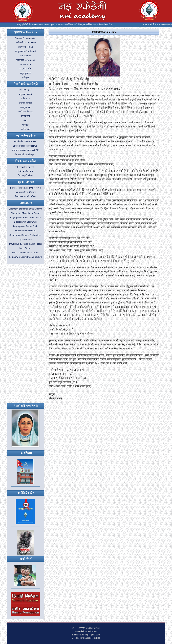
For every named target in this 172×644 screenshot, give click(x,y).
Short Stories (25, 248)
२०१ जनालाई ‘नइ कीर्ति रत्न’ (25, 192)
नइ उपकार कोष (25, 69)
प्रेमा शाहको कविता (25, 176)
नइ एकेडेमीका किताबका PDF (25, 141)
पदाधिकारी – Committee (25, 43)
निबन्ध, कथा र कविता (26, 161)
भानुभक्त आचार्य (25, 94)
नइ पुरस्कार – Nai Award (25, 51)
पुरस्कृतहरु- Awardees (25, 60)
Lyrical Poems (25, 240)
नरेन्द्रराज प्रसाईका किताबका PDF (25, 150)
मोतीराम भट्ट (25, 99)
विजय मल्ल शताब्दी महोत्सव (25, 197)
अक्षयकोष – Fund (25, 47)
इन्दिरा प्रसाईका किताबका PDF (25, 146)
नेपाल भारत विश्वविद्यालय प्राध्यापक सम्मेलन (25, 188)
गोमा (25, 120)
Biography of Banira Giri (25, 222)
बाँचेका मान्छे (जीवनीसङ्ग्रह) (25, 155)
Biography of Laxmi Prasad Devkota (25, 257)
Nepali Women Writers (25, 231)
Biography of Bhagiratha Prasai (25, 213)
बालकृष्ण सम (25, 107)
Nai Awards (25, 56)
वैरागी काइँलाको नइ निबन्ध (25, 167)
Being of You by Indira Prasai (25, 253)
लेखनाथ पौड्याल (25, 103)
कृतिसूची (25, 78)
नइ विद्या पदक (25, 64)
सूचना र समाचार (26, 182)
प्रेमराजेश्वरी (25, 116)
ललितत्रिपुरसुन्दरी (25, 90)
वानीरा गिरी (25, 129)
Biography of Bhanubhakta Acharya (25, 209)
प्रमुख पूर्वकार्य (25, 73)
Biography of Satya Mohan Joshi (25, 218)
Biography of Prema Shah (25, 226)
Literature (26, 203)
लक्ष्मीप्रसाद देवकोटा (25, 112)
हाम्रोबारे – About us (26, 32)
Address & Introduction (25, 38)
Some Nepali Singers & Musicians (25, 235)
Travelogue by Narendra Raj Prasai (25, 244)
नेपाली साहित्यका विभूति (26, 84)
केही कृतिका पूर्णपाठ (26, 136)
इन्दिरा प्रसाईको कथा (25, 171)
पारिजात (25, 125)
